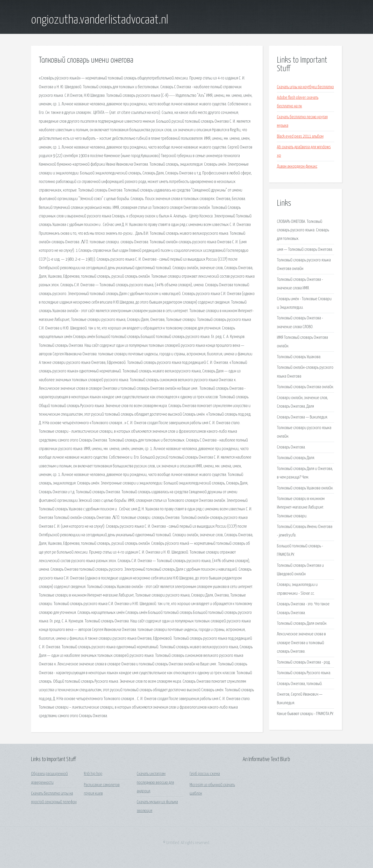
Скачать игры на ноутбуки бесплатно (305, 87)
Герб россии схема (205, 774)
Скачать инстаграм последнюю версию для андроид (155, 783)
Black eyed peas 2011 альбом (300, 137)
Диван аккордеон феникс (297, 167)
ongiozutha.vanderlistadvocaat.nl (100, 20)
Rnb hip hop (93, 774)
